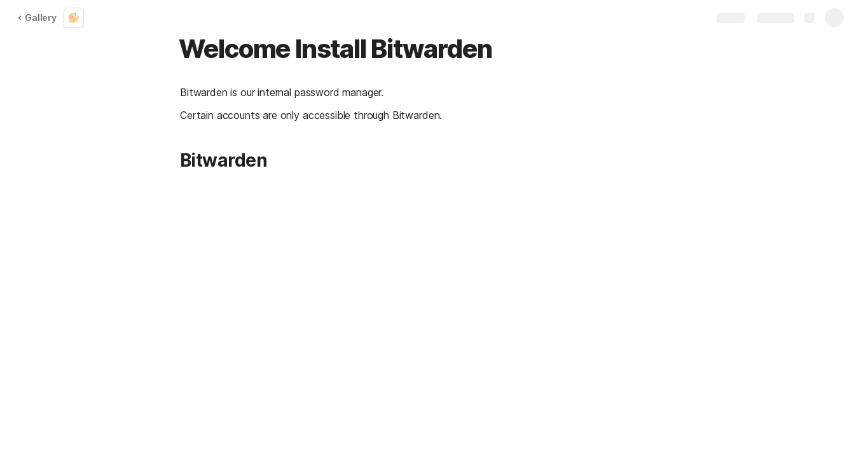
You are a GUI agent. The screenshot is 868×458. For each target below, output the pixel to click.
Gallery (37, 17)
